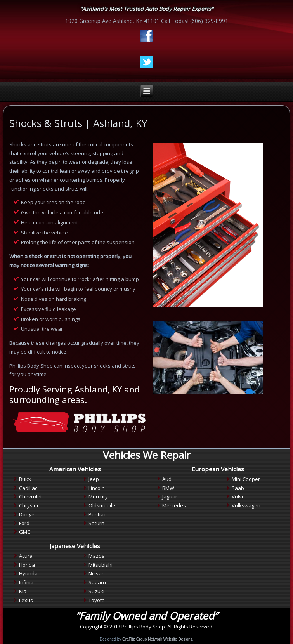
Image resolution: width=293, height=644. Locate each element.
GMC (25, 532)
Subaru (97, 582)
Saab (238, 488)
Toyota (97, 600)
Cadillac (28, 488)
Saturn (96, 523)
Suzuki (96, 591)
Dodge (27, 514)
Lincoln (97, 488)
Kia (23, 591)
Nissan (97, 573)
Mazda (97, 556)
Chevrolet (30, 496)
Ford (24, 523)
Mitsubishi (101, 565)
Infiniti (26, 582)
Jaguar (170, 496)
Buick (25, 479)
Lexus (26, 600)
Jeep (94, 479)
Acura (26, 556)
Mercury (98, 496)
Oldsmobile (102, 505)
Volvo (238, 496)
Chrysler (29, 505)
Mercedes (174, 505)
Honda (27, 565)
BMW (168, 488)
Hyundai (29, 573)
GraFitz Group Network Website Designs (157, 639)
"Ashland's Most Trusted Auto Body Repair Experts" (147, 9)
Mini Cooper (246, 479)
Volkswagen (246, 505)
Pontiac (97, 514)
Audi (167, 479)
